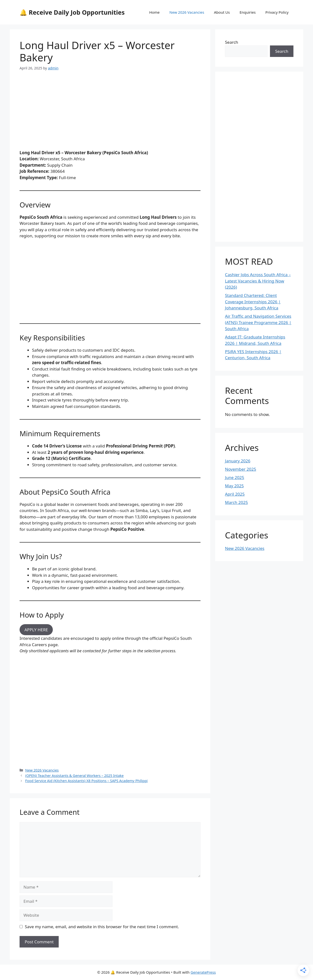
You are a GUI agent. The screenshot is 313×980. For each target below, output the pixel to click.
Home (154, 12)
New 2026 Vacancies (187, 12)
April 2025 (235, 494)
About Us (222, 12)
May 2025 (234, 486)
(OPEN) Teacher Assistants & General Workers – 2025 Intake (74, 776)
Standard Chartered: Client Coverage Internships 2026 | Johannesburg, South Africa (253, 302)
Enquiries (248, 12)
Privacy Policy (277, 12)
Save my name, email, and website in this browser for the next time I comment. (102, 927)
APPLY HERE (36, 630)
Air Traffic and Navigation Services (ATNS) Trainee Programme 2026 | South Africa (258, 322)
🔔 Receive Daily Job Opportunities (72, 12)
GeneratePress (203, 972)
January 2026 (238, 461)
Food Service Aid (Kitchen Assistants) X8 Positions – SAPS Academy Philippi (86, 781)
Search (232, 42)
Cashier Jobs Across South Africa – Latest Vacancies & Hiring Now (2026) (258, 281)
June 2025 (235, 477)
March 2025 (236, 502)
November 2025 (240, 469)
